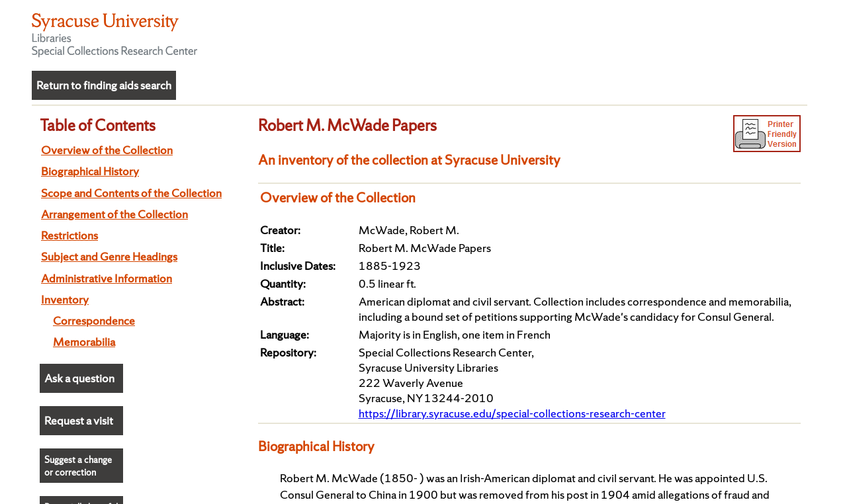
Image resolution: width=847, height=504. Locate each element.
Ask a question (79, 378)
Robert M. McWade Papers (347, 125)
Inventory (65, 299)
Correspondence (94, 320)
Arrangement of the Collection (114, 214)
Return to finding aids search (104, 85)
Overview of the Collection (107, 150)
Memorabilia (84, 342)
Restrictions (69, 235)
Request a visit (79, 420)
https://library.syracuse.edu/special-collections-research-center (512, 413)
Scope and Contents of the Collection (131, 193)
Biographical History (90, 171)
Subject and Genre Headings (109, 256)
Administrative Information (107, 278)
